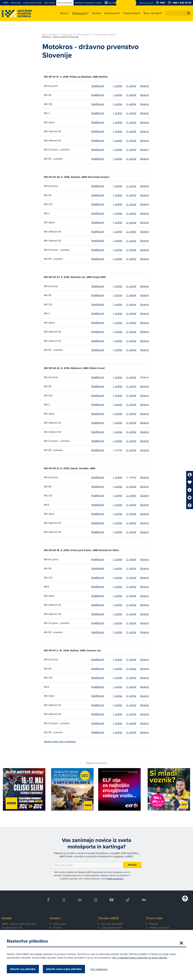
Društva (57, 928)
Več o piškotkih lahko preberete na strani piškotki (139, 958)
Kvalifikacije (98, 86)
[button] (189, 13)
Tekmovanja (68, 35)
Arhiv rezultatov (84, 35)
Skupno (144, 86)
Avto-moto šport (51, 35)
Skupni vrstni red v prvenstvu (60, 741)
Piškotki (154, 924)
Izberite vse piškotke (23, 969)
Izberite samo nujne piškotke (64, 969)
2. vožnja (131, 86)
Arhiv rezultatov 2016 (105, 35)
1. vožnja (118, 86)
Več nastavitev (99, 969)
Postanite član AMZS (112, 924)
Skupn (144, 150)
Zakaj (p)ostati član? (112, 928)
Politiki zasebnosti (115, 879)
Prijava (132, 865)
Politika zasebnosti (160, 928)
